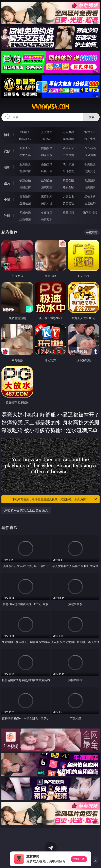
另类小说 (47, 203)
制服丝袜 (25, 171)
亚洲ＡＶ (25, 148)
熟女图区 (68, 187)
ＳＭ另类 (90, 155)
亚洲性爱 (25, 164)
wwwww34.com (50, 107)
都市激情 (25, 196)
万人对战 (68, 132)
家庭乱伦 (47, 196)
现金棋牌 (68, 139)
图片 (7, 183)
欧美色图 (68, 180)
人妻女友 (68, 196)
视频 (7, 151)
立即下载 (79, 859)
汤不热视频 (90, 213)
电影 (7, 167)
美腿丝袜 (25, 187)
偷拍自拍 (47, 164)
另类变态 (90, 171)
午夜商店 (47, 213)
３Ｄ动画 (90, 148)
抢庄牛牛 (90, 139)
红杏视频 (25, 219)
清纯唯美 (47, 187)
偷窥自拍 (25, 180)
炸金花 (47, 139)
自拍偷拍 (47, 148)
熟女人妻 (25, 155)
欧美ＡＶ (68, 148)
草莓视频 (68, 213)
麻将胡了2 (25, 139)
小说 (7, 199)
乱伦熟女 (68, 171)
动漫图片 (90, 180)
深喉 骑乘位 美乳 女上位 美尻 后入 (26, 510)
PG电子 (25, 132)
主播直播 (68, 155)
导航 (7, 215)
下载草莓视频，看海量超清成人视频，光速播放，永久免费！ (55, 499)
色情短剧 (47, 219)
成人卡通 (68, 164)
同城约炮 (25, 213)
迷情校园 (25, 203)
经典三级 (47, 171)
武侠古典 (90, 196)
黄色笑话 (68, 203)
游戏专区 (90, 132)
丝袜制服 (47, 155)
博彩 (7, 135)
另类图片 (90, 187)
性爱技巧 (90, 203)
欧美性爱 (90, 164)
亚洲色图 (47, 180)
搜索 (91, 117)
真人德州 (47, 132)
